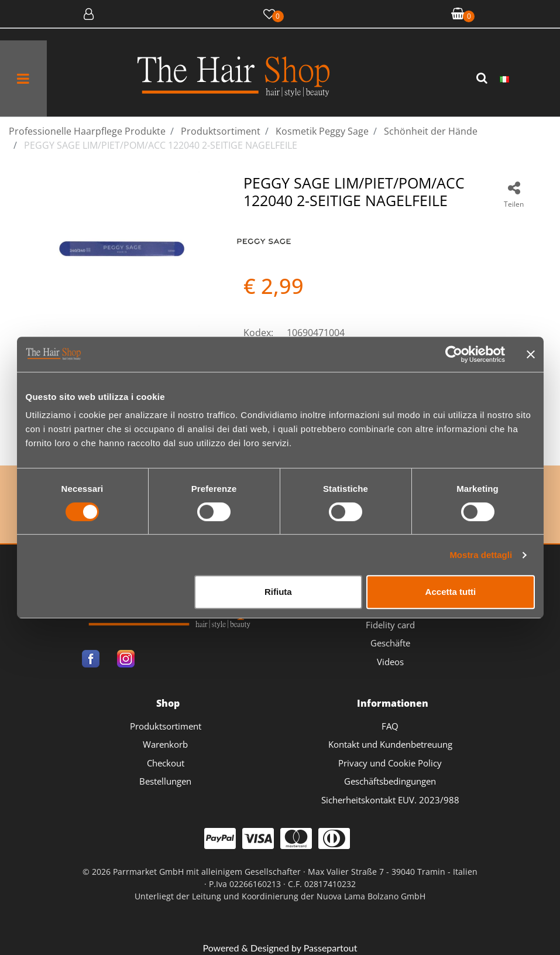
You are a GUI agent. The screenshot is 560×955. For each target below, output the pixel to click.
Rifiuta (278, 592)
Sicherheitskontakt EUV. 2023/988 (390, 800)
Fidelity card (390, 625)
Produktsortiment (166, 726)
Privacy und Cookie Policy (390, 763)
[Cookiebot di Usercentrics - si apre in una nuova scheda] (454, 354)
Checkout (166, 763)
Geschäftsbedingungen (390, 781)
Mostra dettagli (481, 555)
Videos (390, 662)
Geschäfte (390, 643)
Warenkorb (165, 744)
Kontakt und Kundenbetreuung (390, 744)
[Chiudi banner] (531, 354)
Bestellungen (165, 781)
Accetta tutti (451, 592)
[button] (483, 78)
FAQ (390, 726)
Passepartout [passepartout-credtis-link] (331, 948)
